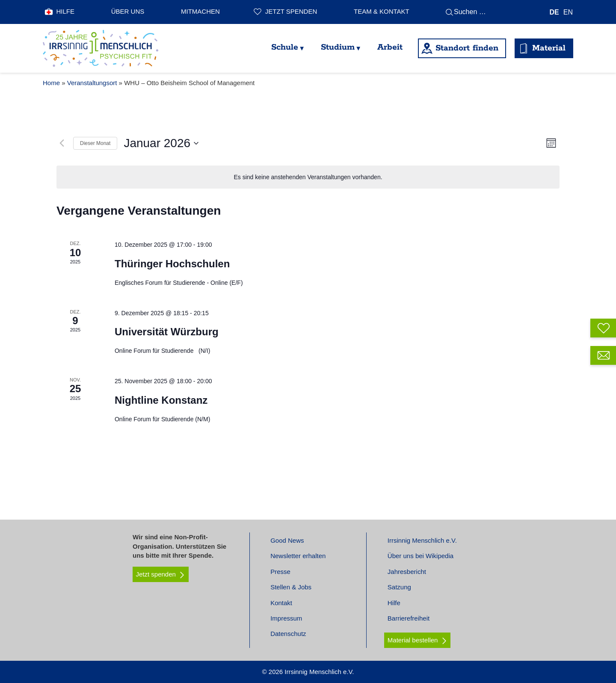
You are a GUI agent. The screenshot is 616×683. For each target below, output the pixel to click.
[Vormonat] (62, 143)
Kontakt (281, 603)
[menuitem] (554, 12)
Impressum (286, 618)
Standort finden (467, 48)
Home (51, 83)
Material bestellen (413, 640)
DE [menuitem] (554, 12)
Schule (285, 47)
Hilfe (66, 11)
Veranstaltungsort (92, 83)
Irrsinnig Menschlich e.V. (422, 540)
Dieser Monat (95, 143)
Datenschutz (288, 634)
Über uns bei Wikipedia (421, 556)
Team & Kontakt (382, 11)
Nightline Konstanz (161, 400)
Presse (280, 572)
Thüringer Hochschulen (172, 264)
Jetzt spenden (291, 11)
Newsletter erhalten (298, 556)
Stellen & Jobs (291, 587)
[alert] (308, 177)
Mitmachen (200, 11)
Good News (287, 540)
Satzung (399, 587)
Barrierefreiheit (409, 618)
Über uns (128, 11)
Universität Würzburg (167, 332)
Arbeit (390, 47)
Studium (338, 47)
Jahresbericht (407, 572)
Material (549, 48)
